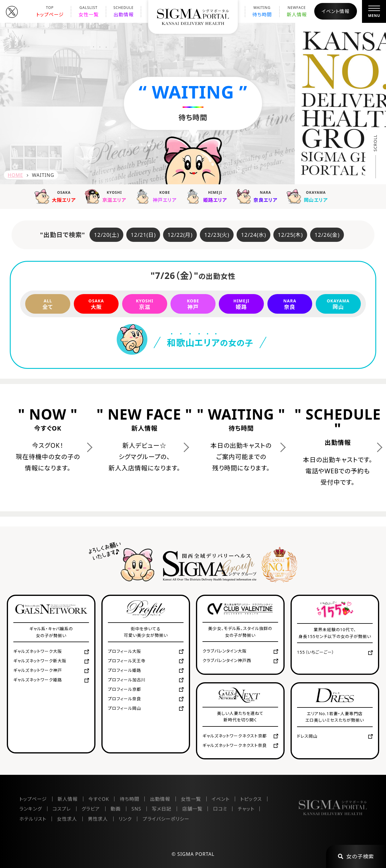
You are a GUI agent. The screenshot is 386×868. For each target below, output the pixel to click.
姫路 (241, 304)
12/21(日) (143, 235)
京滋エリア (107, 196)
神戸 (193, 304)
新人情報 (297, 11)
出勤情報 (124, 11)
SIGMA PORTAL (196, 854)
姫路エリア (208, 196)
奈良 (290, 304)
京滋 (145, 304)
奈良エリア (258, 196)
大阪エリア (57, 196)
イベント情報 (336, 11)
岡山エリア (309, 196)
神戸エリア (157, 196)
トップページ (50, 11)
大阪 (96, 304)
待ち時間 (262, 11)
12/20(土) (107, 235)
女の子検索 (356, 856)
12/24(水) (254, 235)
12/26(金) (327, 235)
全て (48, 304)
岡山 (338, 304)
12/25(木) (290, 235)
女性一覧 (89, 11)
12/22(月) (180, 235)
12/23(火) (217, 235)
